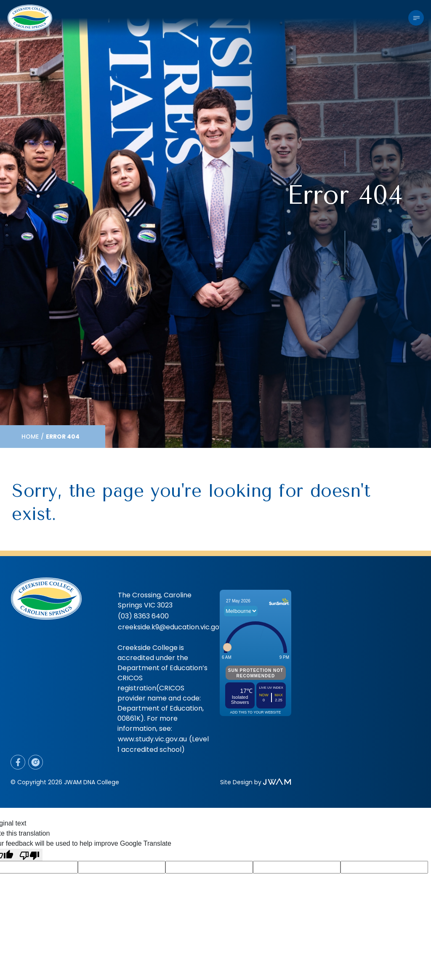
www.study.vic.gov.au (152, 739)
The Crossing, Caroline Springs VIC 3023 (155, 600)
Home (30, 437)
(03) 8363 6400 (143, 616)
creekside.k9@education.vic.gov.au (175, 627)
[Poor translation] (29, 855)
